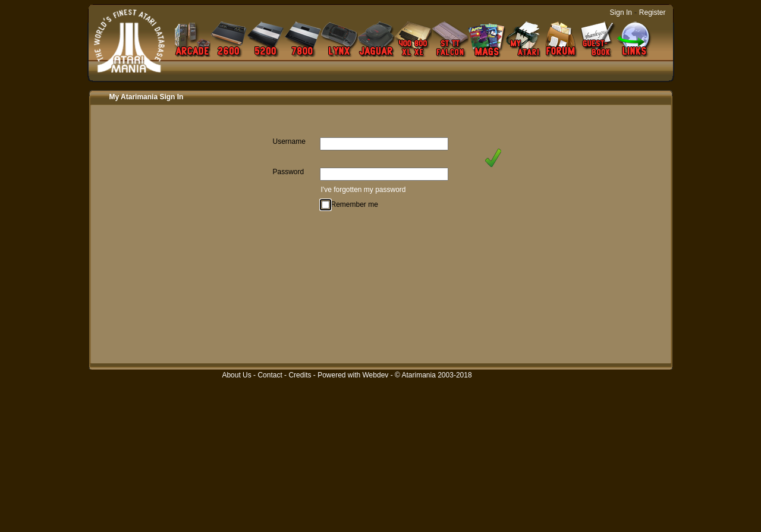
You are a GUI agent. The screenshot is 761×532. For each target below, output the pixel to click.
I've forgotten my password (364, 190)
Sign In (621, 12)
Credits (300, 375)
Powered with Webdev (353, 375)
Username (289, 141)
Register (652, 12)
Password (289, 172)
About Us (236, 375)
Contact (270, 375)
